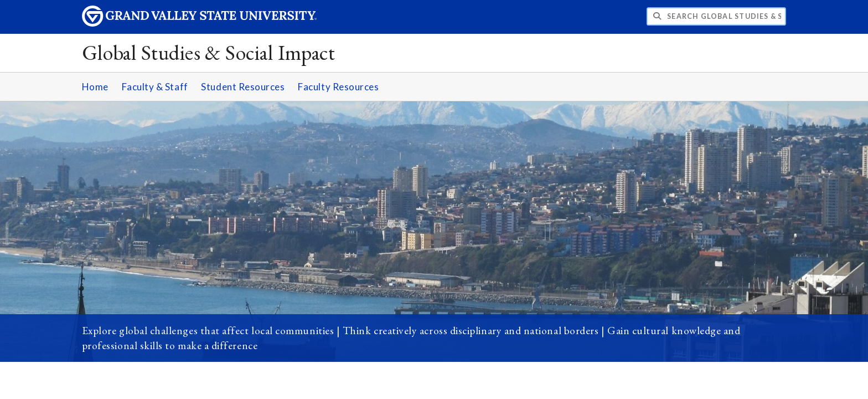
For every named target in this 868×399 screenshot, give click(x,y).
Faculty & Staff (155, 87)
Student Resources (243, 87)
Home (95, 87)
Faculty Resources (338, 87)
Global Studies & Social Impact (209, 52)
